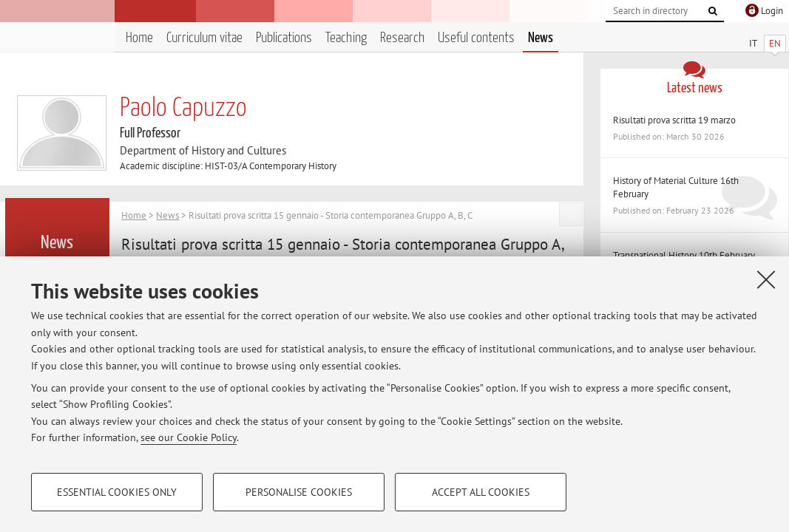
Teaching (346, 38)
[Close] (766, 279)
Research (402, 38)
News (541, 38)
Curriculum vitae (204, 38)
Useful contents (476, 38)
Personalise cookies (299, 492)
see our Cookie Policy (189, 437)
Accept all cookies (481, 492)
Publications (284, 38)
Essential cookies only (117, 492)
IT (753, 43)
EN (775, 43)
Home (139, 38)
